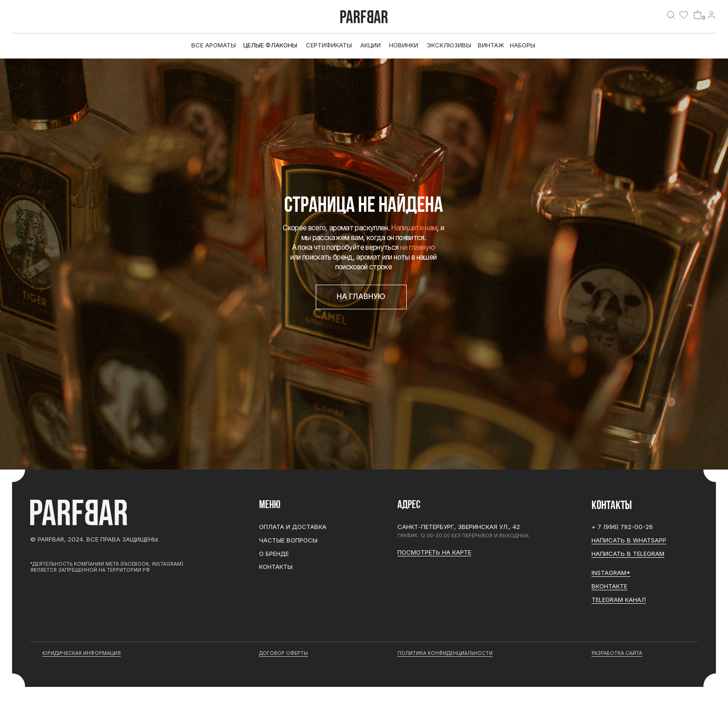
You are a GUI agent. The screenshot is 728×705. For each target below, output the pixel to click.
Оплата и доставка (293, 527)
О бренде (274, 554)
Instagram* (611, 573)
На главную (361, 297)
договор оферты (283, 653)
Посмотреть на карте (434, 552)
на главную (418, 247)
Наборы (523, 45)
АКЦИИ (370, 45)
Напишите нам (414, 228)
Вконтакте (609, 586)
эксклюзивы (449, 45)
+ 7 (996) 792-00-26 (622, 527)
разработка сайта (617, 653)
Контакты (276, 567)
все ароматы (214, 45)
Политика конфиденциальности (445, 653)
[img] (671, 15)
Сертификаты (329, 45)
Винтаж (491, 45)
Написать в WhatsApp (629, 540)
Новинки (404, 45)
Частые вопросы (288, 540)
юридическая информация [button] (81, 653)
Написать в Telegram (628, 554)
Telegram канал (619, 600)
